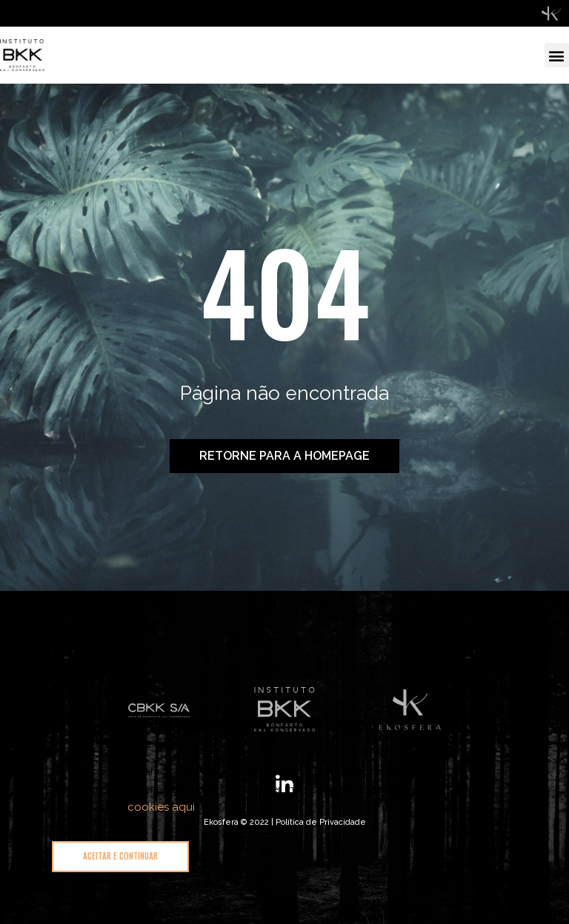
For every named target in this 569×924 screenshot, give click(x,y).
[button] (557, 55)
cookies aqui (161, 807)
